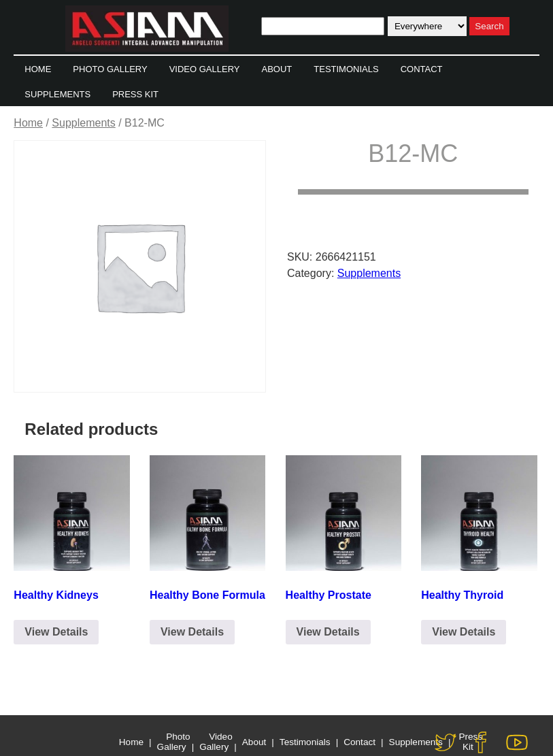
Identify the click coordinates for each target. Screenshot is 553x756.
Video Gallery (205, 69)
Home (38, 69)
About (276, 69)
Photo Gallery (110, 69)
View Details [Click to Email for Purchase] (56, 632)
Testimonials (346, 69)
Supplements (57, 94)
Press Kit (135, 94)
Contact (422, 69)
